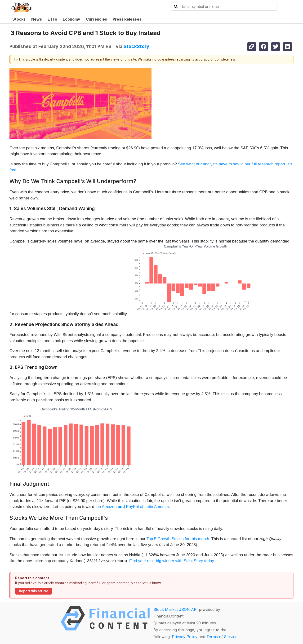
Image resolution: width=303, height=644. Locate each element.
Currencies (96, 19)
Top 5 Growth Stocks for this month (178, 539)
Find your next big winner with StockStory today (172, 561)
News (37, 19)
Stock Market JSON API (176, 609)
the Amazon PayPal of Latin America (132, 507)
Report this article (34, 591)
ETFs (52, 19)
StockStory (136, 46)
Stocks (19, 19)
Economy (71, 19)
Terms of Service (222, 637)
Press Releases (127, 19)
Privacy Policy (185, 637)
